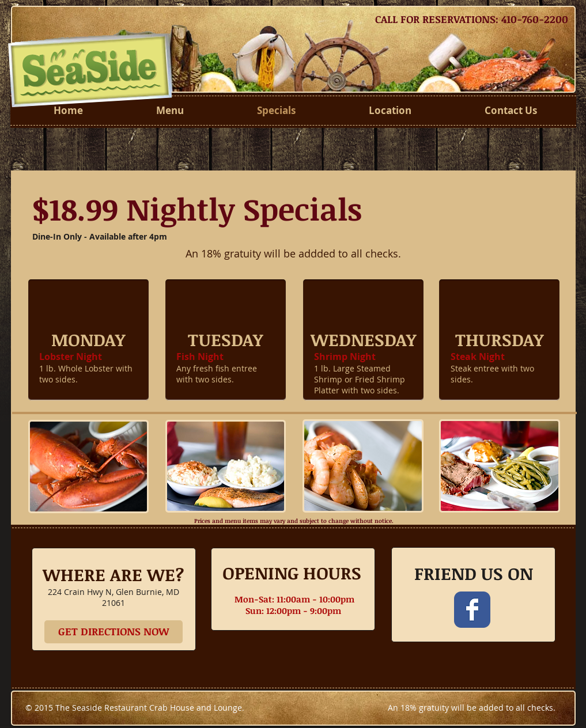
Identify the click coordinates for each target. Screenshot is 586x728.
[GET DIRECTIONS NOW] (114, 632)
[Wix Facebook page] (472, 610)
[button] (88, 340)
